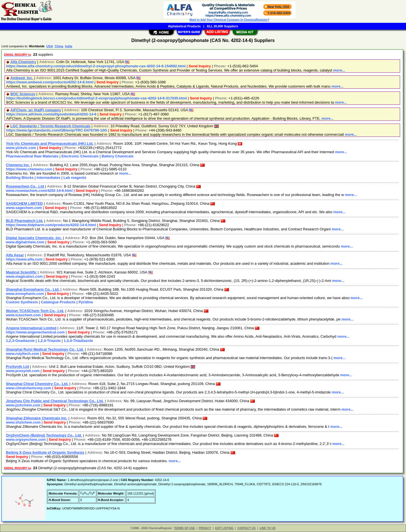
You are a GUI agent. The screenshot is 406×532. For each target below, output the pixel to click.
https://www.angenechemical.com (35, 332)
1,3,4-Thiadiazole (78, 341)
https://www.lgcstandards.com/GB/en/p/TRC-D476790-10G (57, 130)
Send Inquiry (200, 66)
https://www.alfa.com (24, 259)
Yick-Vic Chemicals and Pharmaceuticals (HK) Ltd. (50, 143)
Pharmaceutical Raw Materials (32, 156)
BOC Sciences (23, 94)
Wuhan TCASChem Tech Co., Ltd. (35, 311)
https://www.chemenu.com (29, 169)
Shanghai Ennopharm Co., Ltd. (33, 289)
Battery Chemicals (117, 156)
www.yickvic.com (21, 148)
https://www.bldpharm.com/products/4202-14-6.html (51, 225)
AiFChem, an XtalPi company (36, 110)
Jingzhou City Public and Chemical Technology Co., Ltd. (55, 401)
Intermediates (49, 178)
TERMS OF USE (184, 528)
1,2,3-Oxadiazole (20, 341)
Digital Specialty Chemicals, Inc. (34, 238)
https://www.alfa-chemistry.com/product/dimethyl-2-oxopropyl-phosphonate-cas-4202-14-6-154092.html (96, 66)
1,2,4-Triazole (49, 341)
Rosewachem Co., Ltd (25, 186)
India (69, 46)
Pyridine (86, 302)
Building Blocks (20, 178)
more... (339, 70)
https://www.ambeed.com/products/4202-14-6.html (50, 82)
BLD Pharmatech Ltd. (25, 221)
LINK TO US (268, 528)
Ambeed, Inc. (22, 78)
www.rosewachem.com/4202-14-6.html (39, 191)
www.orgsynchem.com (26, 439)
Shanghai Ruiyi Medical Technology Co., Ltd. (45, 349)
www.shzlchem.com (23, 422)
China (59, 46)
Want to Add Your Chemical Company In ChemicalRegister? (229, 20)
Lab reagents (75, 178)
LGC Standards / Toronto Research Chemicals (50, 126)
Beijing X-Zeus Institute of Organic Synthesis (45, 452)
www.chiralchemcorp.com (29, 388)
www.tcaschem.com (23, 315)
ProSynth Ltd (17, 367)
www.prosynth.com (23, 371)
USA (49, 46)
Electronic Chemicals (80, 156)
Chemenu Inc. (18, 165)
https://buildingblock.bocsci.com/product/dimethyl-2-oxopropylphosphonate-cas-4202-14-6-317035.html (97, 98)
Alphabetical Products (184, 26)
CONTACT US (247, 528)
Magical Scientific (21, 272)
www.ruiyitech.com (23, 354)
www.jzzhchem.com (23, 405)
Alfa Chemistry (23, 62)
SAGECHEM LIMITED (24, 203)
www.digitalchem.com (25, 242)
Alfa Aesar (15, 255)
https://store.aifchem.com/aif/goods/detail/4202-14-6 (51, 114)
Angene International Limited (31, 328)
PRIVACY (205, 528)
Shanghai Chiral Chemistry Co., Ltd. (37, 384)
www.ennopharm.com (25, 294)
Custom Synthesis (22, 302)
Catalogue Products (58, 302)
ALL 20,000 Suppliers (222, 26)
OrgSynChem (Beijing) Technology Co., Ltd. (44, 435)
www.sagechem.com (24, 208)
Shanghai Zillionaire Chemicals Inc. (37, 418)
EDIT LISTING (224, 528)
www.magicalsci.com (24, 276)
